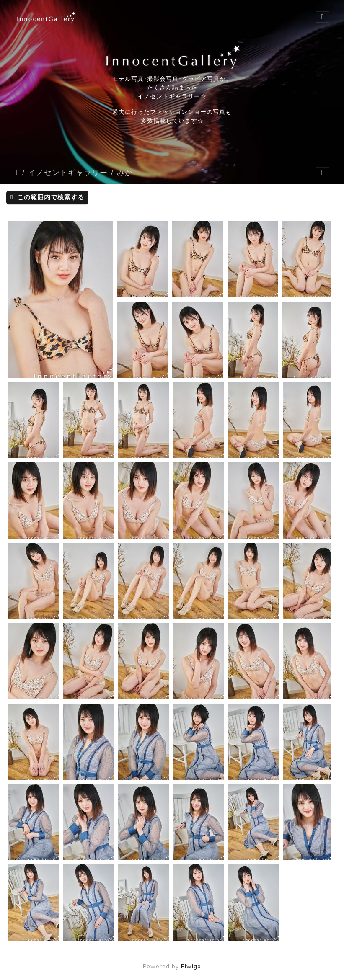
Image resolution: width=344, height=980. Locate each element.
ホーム (17, 173)
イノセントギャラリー (68, 173)
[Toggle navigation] (323, 17)
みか (125, 173)
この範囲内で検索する (47, 197)
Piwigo (191, 966)
